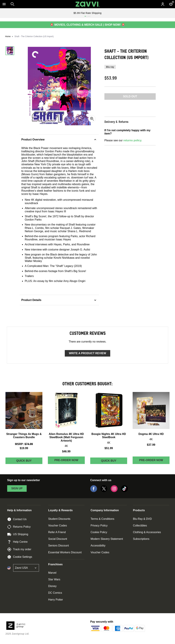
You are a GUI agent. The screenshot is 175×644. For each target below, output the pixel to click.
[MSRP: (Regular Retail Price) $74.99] (24, 444)
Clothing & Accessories (147, 532)
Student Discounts (59, 519)
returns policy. (133, 140)
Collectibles (140, 526)
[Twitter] (104, 491)
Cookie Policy (99, 532)
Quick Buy (29, 462)
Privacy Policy (99, 526)
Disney (52, 586)
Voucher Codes (58, 526)
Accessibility (98, 546)
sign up (17, 488)
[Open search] (12, 4)
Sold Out (130, 96)
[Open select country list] (26, 568)
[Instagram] (114, 491)
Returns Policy (19, 527)
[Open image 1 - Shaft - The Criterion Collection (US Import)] (10, 51)
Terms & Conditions (102, 519)
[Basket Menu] (171, 4)
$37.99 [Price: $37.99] (151, 445)
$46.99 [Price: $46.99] (66, 451)
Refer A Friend (57, 532)
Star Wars (54, 579)
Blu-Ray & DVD (142, 519)
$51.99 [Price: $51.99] (109, 448)
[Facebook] (94, 491)
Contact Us (17, 519)
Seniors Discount (59, 546)
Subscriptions (141, 539)
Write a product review (87, 353)
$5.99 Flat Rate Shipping (87, 13)
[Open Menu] (4, 4)
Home (8, 36)
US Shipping (18, 534)
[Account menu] (163, 4)
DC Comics (55, 593)
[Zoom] (92, 119)
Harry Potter (56, 600)
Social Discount (58, 539)
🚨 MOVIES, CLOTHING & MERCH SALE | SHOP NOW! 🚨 (87, 25)
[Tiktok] (124, 491)
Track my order (19, 549)
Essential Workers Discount (65, 552)
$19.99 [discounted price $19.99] (24, 448)
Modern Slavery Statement (107, 539)
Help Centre (17, 542)
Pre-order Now (66, 460)
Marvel (52, 573)
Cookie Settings (20, 557)
